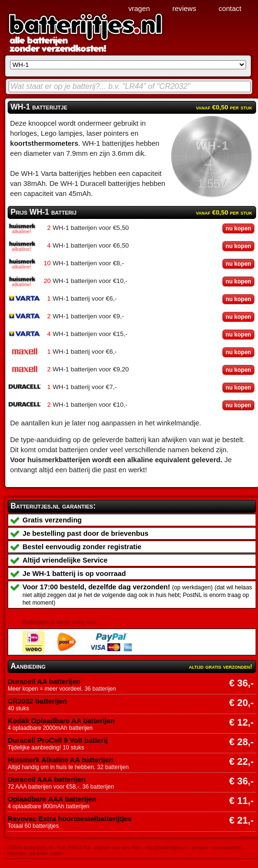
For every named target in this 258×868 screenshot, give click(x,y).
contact (230, 9)
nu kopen (238, 228)
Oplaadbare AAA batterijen (52, 799)
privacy (200, 847)
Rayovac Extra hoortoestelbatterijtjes (70, 819)
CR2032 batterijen (37, 701)
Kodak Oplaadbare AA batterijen (61, 721)
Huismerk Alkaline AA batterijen (61, 760)
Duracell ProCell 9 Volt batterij (58, 740)
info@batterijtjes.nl (166, 847)
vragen (139, 9)
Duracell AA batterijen (44, 682)
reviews (184, 9)
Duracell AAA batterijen (47, 780)
